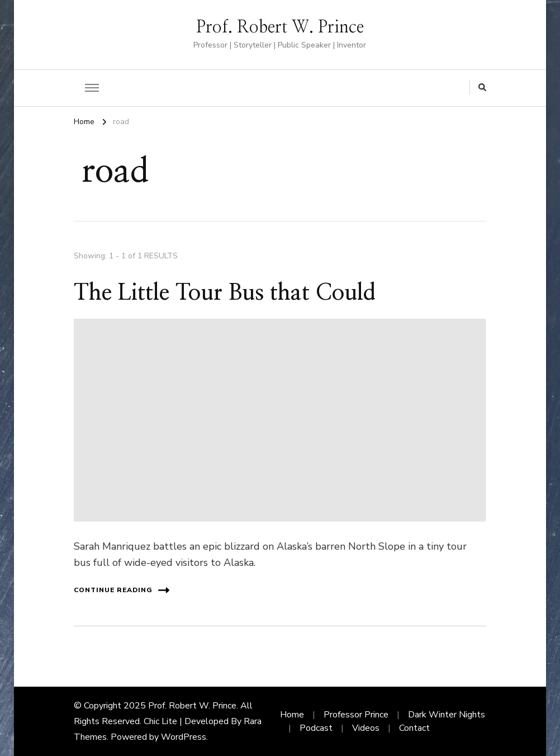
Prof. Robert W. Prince (280, 27)
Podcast (316, 728)
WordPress (184, 737)
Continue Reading (122, 590)
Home (292, 715)
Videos (366, 728)
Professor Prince (356, 715)
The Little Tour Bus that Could (225, 293)
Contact (414, 728)
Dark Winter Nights (447, 715)
